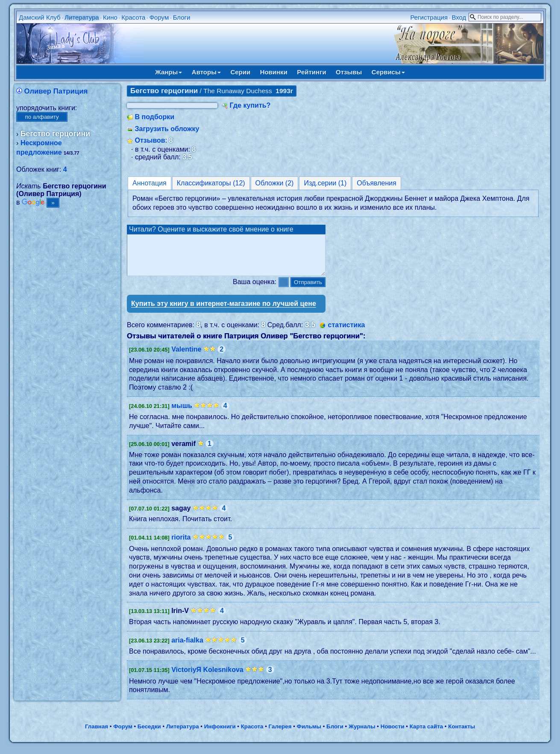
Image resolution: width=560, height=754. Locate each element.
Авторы (206, 72)
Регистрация (429, 17)
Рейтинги (311, 72)
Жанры (169, 72)
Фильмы (309, 734)
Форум (159, 17)
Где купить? (250, 105)
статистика (347, 333)
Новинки (274, 72)
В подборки (155, 117)
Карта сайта (426, 734)
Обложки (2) (275, 183)
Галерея (280, 734)
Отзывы (349, 72)
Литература (82, 17)
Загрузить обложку (167, 129)
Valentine (186, 357)
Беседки (149, 734)
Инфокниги (220, 734)
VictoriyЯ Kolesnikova (207, 677)
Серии (240, 72)
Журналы (362, 734)
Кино (110, 17)
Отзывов (150, 140)
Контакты (462, 734)
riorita (181, 545)
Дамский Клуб (40, 17)
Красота (133, 17)
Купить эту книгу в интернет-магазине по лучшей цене (224, 311)
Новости (393, 734)
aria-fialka (187, 648)
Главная (97, 734)
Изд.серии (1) (325, 183)
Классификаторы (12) (211, 183)
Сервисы (388, 72)
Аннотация (150, 183)
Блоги (182, 17)
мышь (182, 413)
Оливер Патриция (56, 91)
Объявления (377, 183)
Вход (459, 17)
